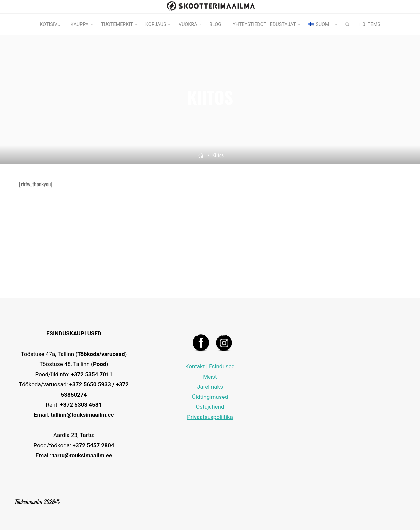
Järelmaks (210, 387)
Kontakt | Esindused (210, 366)
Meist (210, 377)
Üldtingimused (210, 397)
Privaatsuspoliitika (210, 417)
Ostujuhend (210, 407)
